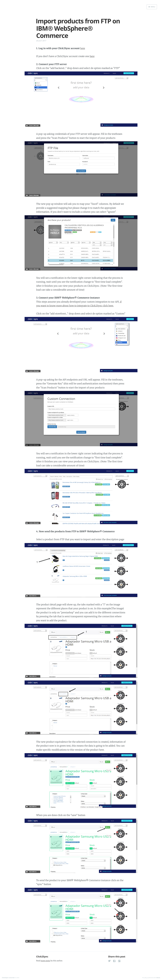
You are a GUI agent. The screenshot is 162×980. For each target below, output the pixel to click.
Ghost (158, 978)
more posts (45, 961)
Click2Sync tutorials (8, 978)
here (83, 48)
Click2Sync (42, 957)
